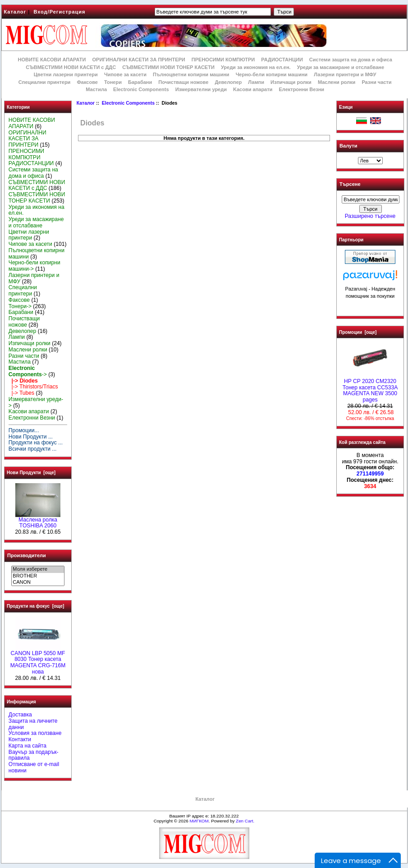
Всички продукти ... (33, 449)
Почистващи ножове (183, 82)
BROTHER (38, 576)
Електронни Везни (301, 89)
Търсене (350, 185)
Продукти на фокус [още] (35, 606)
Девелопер (228, 82)
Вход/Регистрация (59, 12)
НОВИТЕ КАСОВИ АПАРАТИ (52, 60)
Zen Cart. (245, 821)
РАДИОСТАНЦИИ (282, 60)
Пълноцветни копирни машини (191, 74)
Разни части (376, 82)
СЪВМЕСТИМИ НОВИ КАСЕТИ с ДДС (71, 67)
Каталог (15, 12)
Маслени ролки (337, 82)
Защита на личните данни (33, 724)
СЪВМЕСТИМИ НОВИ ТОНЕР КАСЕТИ (168, 67)
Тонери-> (20, 306)
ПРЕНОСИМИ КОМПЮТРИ (223, 60)
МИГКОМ (199, 821)
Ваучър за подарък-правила (34, 755)
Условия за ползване (35, 733)
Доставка (20, 715)
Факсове (87, 82)
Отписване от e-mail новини (34, 767)
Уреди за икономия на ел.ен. (256, 67)
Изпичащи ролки (291, 82)
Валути (348, 146)
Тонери (113, 82)
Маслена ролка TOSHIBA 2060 (38, 521)
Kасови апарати (253, 89)
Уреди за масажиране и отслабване (341, 67)
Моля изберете (38, 569)
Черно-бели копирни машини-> (34, 266)
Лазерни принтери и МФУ (345, 74)
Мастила (96, 89)
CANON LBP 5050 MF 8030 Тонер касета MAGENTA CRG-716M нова (38, 660)
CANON (38, 582)
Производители (27, 555)
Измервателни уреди (201, 89)
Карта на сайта (28, 746)
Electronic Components (128, 103)
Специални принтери (45, 82)
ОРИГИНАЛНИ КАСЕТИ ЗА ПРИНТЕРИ (139, 60)
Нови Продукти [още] (31, 473)
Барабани (140, 82)
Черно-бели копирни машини (272, 74)
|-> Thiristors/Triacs (33, 387)
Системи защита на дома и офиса (351, 60)
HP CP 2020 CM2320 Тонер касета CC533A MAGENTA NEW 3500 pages (370, 388)
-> (28, 371)
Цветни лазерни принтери (66, 74)
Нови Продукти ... (31, 437)
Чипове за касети (125, 74)
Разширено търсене (370, 216)
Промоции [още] (358, 332)
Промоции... (24, 430)
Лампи (256, 82)
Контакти (20, 739)
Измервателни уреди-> (36, 402)
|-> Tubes (21, 393)
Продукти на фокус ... (36, 443)
